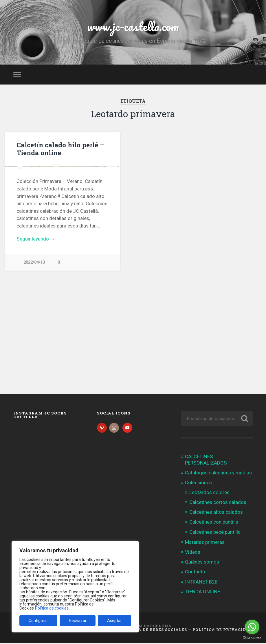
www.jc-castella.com (133, 26)
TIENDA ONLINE (202, 592)
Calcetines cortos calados (218, 503)
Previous (12, 214)
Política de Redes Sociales (153, 630)
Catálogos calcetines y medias (218, 474)
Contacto (195, 573)
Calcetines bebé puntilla (215, 533)
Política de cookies (52, 608)
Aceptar (114, 621)
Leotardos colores (209, 493)
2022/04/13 (34, 358)
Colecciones (198, 484)
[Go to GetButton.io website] (252, 638)
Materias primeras (205, 543)
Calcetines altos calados (216, 513)
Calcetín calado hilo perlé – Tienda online (60, 149)
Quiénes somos (202, 563)
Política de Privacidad (223, 630)
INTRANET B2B (201, 583)
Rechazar (78, 621)
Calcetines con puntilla (214, 523)
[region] (75, 587)
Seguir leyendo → (36, 334)
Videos (193, 553)
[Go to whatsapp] (252, 627)
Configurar (38, 621)
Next (113, 214)
